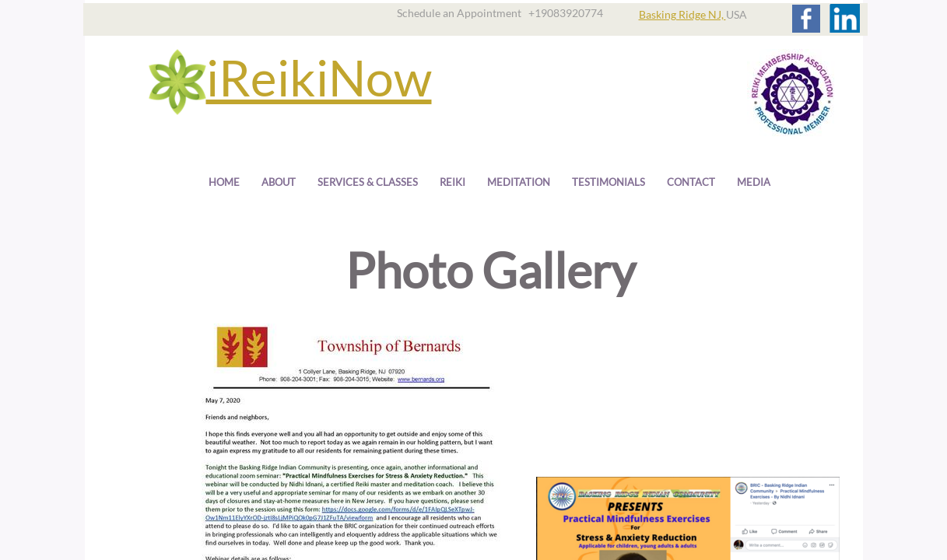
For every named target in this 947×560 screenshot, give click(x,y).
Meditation (519, 182)
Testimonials (609, 182)
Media (754, 182)
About (279, 182)
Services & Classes (368, 182)
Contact (691, 182)
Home (224, 182)
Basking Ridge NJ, (682, 14)
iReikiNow (319, 77)
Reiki (452, 182)
